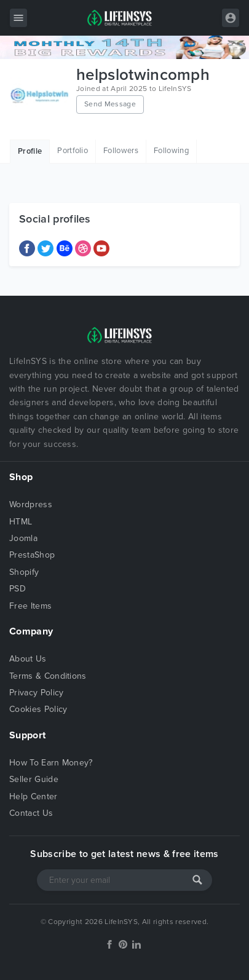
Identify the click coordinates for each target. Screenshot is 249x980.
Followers (121, 151)
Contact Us (31, 813)
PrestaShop (32, 555)
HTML (21, 522)
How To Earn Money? (51, 763)
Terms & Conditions (48, 676)
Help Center (34, 796)
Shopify (24, 572)
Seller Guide (34, 779)
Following (171, 151)
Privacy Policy (36, 693)
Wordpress (31, 504)
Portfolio (73, 151)
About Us (28, 659)
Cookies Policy (38, 709)
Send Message (110, 104)
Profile (30, 151)
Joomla (23, 538)
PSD (18, 589)
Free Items (30, 606)
